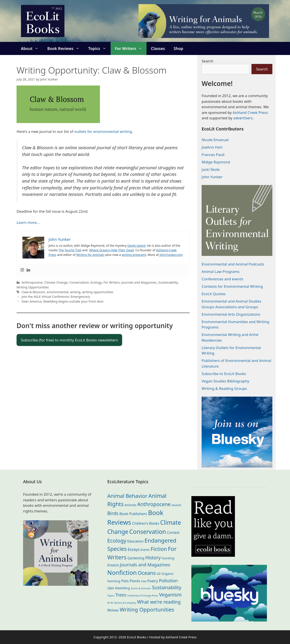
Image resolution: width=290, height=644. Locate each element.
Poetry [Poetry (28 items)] (153, 581)
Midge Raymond (216, 162)
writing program (133, 255)
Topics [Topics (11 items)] (111, 595)
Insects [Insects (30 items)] (113, 565)
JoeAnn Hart (212, 147)
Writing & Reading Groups (224, 388)
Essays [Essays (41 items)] (134, 549)
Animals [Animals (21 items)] (130, 505)
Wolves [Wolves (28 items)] (113, 610)
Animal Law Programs (221, 271)
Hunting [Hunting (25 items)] (168, 558)
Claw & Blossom (33, 292)
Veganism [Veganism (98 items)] (170, 595)
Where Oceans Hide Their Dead (111, 250)
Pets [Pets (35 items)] (125, 581)
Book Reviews (66, 48)
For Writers (131, 48)
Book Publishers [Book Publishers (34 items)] (133, 514)
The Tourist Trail (70, 250)
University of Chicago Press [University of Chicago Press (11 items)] (143, 595)
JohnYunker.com (171, 255)
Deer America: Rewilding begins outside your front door (63, 301)
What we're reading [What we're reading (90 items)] (159, 602)
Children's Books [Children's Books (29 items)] (146, 523)
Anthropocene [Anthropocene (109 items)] (154, 504)
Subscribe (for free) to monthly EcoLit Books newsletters (69, 340)
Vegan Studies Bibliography (225, 381)
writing (75, 292)
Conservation (79, 282)
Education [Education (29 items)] (135, 541)
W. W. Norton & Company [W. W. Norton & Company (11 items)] (122, 603)
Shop (179, 48)
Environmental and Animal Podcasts (233, 264)
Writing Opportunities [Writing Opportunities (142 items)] (147, 609)
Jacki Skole (211, 169)
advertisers (243, 118)
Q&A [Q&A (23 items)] (111, 588)
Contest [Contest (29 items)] (173, 533)
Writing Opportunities (33, 287)
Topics (99, 48)
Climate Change (56, 282)
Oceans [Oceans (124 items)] (147, 573)
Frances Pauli (213, 155)
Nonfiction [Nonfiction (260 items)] (122, 572)
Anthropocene (32, 282)
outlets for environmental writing (103, 131)
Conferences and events (222, 279)
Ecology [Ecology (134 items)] (117, 540)
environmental (58, 292)
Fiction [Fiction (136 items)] (159, 549)
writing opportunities (98, 292)
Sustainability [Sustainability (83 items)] (167, 587)
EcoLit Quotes (214, 294)
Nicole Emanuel (215, 140)
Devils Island (136, 246)
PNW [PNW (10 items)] (144, 581)
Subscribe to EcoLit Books (224, 374)
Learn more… (28, 222)
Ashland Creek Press (250, 112)
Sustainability (168, 282)
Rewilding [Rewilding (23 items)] (123, 588)
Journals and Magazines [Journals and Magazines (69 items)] (145, 565)
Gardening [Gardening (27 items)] (136, 558)
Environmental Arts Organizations (231, 314)
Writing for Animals (90, 255)
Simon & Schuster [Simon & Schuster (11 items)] (141, 588)
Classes (158, 48)
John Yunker (212, 177)
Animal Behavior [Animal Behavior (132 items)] (127, 496)
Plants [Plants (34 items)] (135, 581)
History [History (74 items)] (153, 558)
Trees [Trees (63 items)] (121, 595)
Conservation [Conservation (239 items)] (148, 532)
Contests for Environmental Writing (232, 286)
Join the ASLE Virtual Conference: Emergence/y (56, 297)
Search (207, 61)
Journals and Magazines (139, 282)
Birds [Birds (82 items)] (113, 513)
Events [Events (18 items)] (145, 550)
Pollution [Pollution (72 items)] (168, 581)
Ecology (96, 282)
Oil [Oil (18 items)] (158, 574)
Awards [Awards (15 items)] (176, 505)
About (32, 48)
